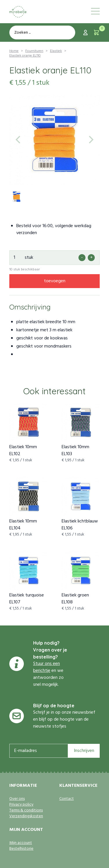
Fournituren (34, 51)
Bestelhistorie (21, 849)
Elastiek (56, 51)
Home (14, 51)
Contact (67, 799)
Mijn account (21, 843)
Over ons (17, 799)
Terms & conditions (26, 811)
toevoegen (55, 281)
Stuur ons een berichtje (47, 667)
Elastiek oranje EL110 (25, 56)
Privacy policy (21, 805)
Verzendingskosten (26, 816)
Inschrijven (84, 751)
